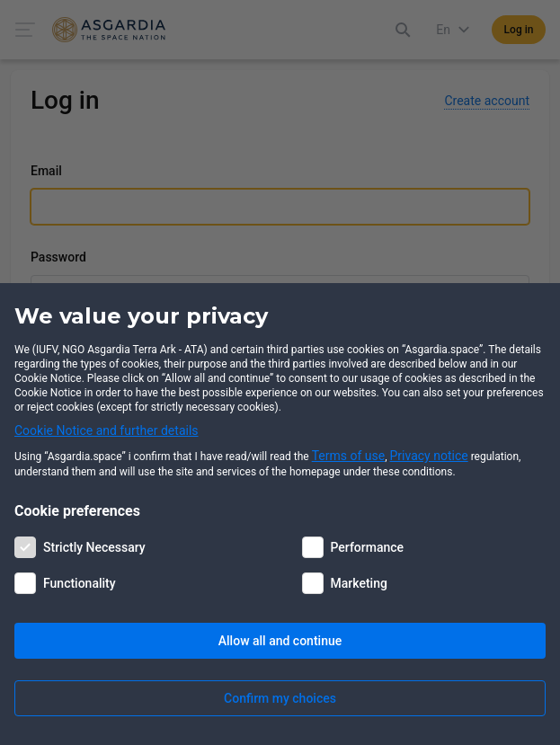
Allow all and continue (280, 641)
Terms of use (349, 456)
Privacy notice (429, 456)
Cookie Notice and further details (107, 430)
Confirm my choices (280, 698)
